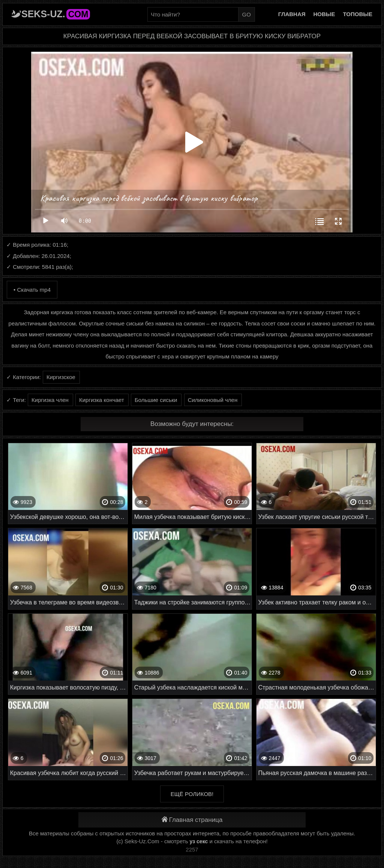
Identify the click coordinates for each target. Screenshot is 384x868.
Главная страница (192, 820)
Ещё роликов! (192, 794)
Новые (324, 14)
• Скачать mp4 (32, 290)
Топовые (358, 14)
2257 (192, 849)
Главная (292, 14)
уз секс (199, 841)
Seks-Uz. (56, 14)
